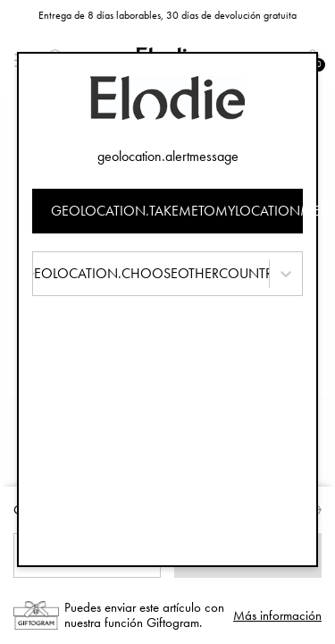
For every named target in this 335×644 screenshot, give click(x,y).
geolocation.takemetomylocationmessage (177, 211)
